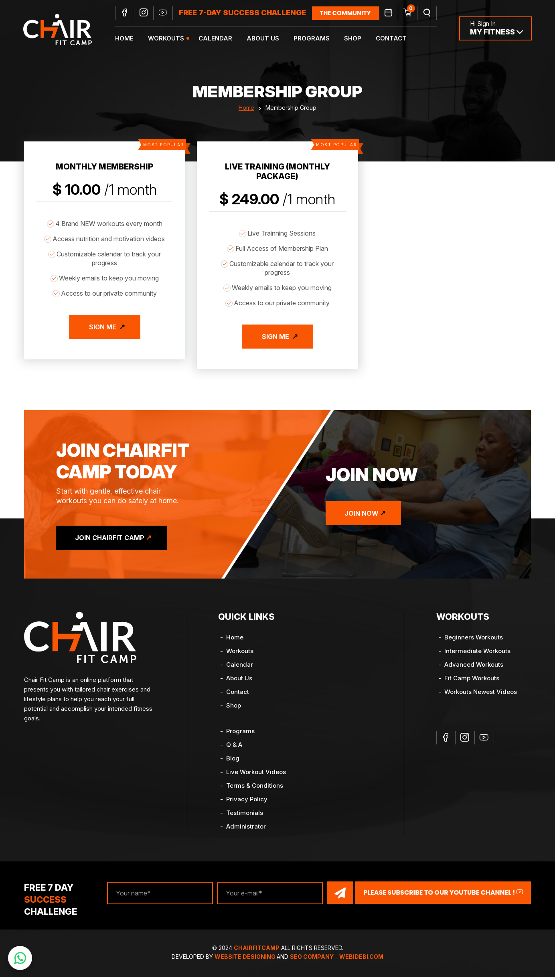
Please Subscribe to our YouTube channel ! (443, 895)
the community (347, 13)
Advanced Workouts (474, 667)
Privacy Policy (247, 802)
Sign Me (103, 331)
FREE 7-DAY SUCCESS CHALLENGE (244, 13)
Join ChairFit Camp (111, 540)
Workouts (167, 38)
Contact (392, 38)
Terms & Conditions (255, 788)
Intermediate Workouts (477, 654)
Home (126, 38)
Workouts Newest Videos (481, 695)
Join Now (363, 516)
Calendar (217, 38)
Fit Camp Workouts (472, 681)
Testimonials (245, 816)
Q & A (234, 747)
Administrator (246, 829)
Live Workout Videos (256, 775)
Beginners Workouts (474, 640)
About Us (264, 38)
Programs (313, 38)
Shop (354, 38)
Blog (233, 761)
